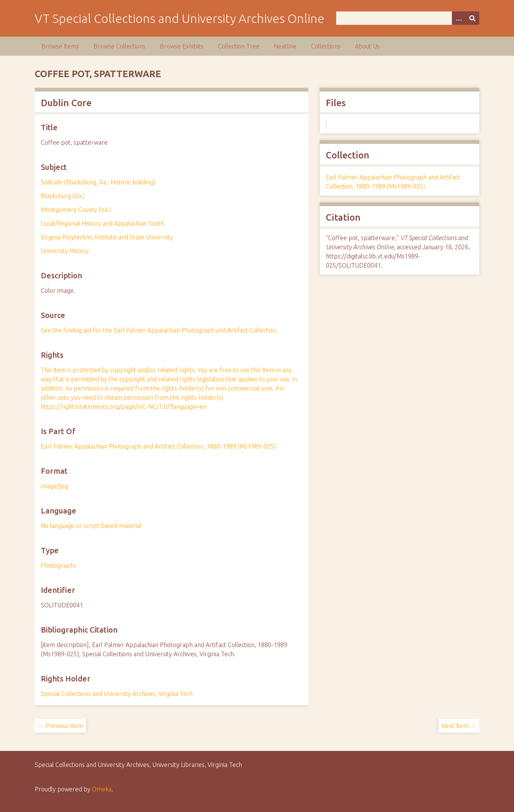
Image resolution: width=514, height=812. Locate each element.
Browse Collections (119, 46)
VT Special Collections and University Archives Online (180, 18)
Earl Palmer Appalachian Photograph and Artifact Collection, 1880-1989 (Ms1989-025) (158, 446)
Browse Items (60, 46)
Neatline (285, 46)
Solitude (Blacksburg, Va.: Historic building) (98, 182)
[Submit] (472, 18)
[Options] (459, 18)
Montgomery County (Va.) (76, 210)
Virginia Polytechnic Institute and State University (107, 237)
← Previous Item (60, 726)
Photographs (59, 565)
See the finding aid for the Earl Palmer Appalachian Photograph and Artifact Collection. (159, 330)
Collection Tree (239, 46)
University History (65, 251)
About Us (367, 46)
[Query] (408, 18)
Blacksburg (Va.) (63, 196)
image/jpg (54, 486)
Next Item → (459, 726)
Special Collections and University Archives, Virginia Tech (117, 694)
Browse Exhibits (182, 46)
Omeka (102, 789)
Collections (326, 46)
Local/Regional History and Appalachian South (102, 223)
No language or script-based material (91, 526)
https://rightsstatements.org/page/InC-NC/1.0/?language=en (124, 407)
